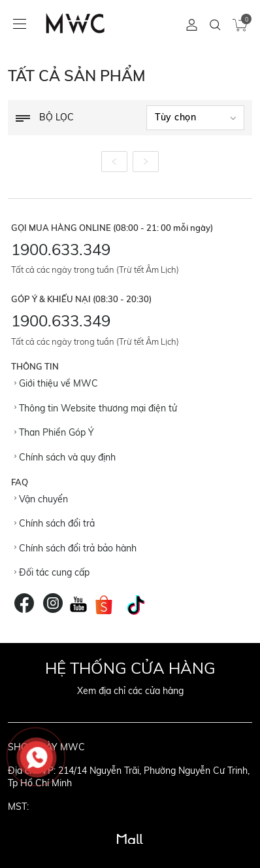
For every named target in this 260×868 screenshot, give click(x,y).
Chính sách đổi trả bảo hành (75, 548)
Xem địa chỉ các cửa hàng (130, 691)
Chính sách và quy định (65, 457)
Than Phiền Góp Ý (54, 432)
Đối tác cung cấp (52, 572)
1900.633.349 (61, 249)
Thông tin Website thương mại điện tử (96, 408)
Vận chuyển (41, 499)
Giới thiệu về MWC (56, 383)
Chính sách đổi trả (55, 523)
